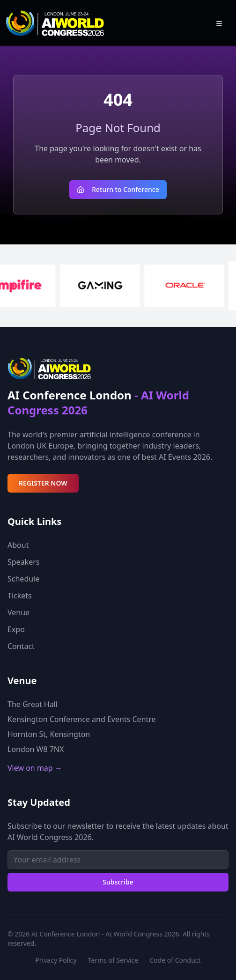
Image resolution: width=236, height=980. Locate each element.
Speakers (23, 562)
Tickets (20, 596)
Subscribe (118, 882)
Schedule (23, 579)
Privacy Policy (56, 960)
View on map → (35, 768)
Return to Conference (118, 189)
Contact (21, 646)
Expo (16, 629)
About (18, 545)
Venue (18, 612)
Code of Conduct (175, 960)
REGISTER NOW (43, 483)
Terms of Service (113, 960)
